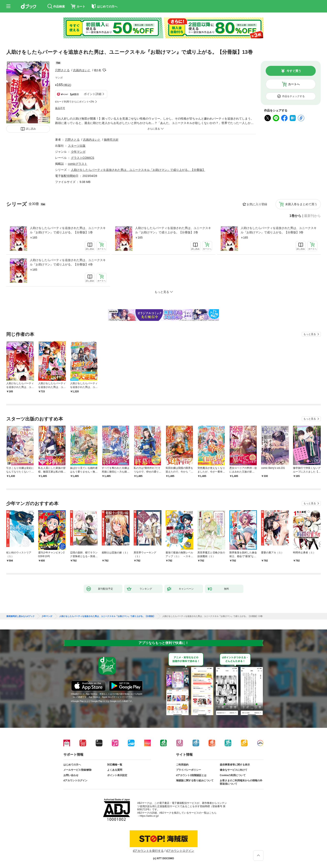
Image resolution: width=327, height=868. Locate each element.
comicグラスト (78, 164)
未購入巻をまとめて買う (301, 204)
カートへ (294, 84)
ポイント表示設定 (117, 775)
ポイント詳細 (93, 94)
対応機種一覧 (115, 765)
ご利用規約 (182, 765)
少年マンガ (78, 152)
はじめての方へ (72, 765)
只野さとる (62, 70)
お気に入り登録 (257, 204)
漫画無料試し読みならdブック (20, 616)
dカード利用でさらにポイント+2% (75, 102)
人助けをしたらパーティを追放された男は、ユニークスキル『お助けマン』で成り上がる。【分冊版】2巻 (173, 230)
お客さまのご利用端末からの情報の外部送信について (241, 782)
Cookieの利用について (233, 775)
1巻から (295, 216)
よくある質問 (115, 770)
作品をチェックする (293, 96)
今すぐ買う (294, 71)
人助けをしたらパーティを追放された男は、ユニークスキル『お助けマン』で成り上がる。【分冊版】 (138, 170)
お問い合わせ (71, 775)
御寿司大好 (111, 140)
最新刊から (312, 216)
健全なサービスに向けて (234, 770)
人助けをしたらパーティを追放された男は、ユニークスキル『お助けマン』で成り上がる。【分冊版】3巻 (279, 230)
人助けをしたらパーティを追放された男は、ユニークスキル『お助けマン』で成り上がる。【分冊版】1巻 (68, 230)
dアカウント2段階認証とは (191, 775)
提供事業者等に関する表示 (235, 765)
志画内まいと (82, 70)
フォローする (104, 70)
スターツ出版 (77, 146)
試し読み (31, 129)
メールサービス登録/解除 (77, 770)
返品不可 (60, 108)
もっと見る (310, 334)
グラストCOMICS (83, 158)
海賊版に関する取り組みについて (195, 780)
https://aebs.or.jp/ (149, 816)
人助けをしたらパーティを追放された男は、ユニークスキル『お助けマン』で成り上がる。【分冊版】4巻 (68, 262)
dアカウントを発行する (148, 851)
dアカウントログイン (75, 780)
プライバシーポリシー (189, 770)
